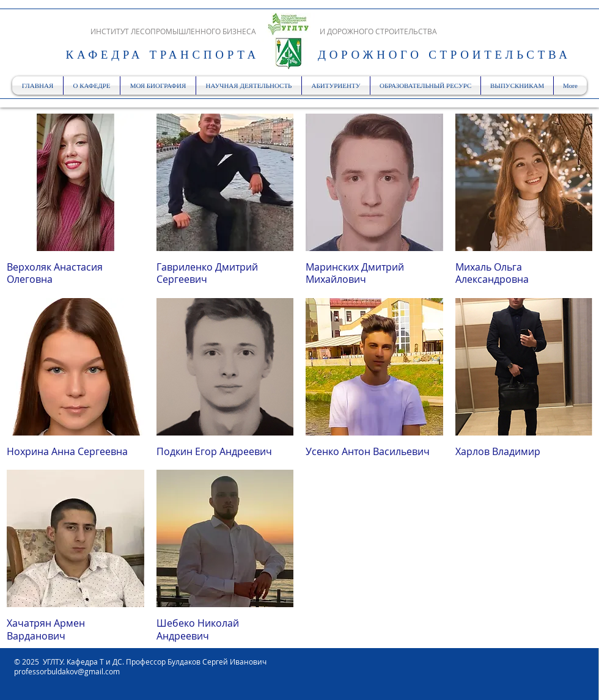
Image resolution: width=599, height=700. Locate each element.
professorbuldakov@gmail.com (67, 671)
